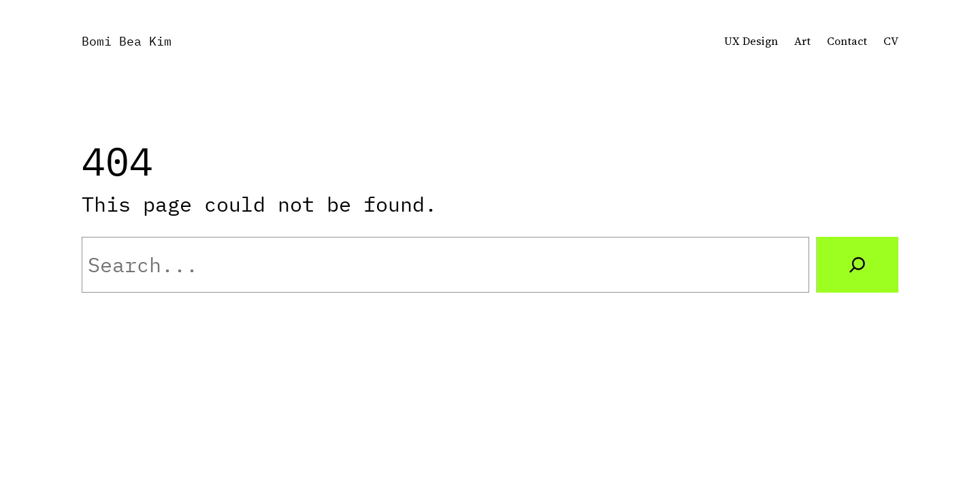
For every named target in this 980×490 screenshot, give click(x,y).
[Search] (857, 265)
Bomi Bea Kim (127, 41)
